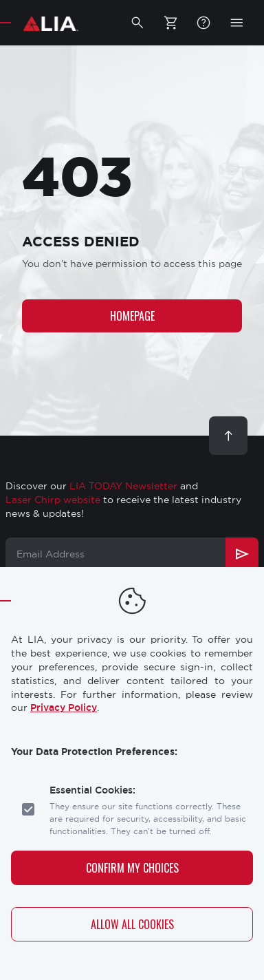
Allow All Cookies (132, 924)
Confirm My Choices (132, 868)
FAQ (203, 23)
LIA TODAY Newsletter (123, 486)
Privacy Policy (64, 707)
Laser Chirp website (53, 500)
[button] (137, 23)
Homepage (132, 316)
